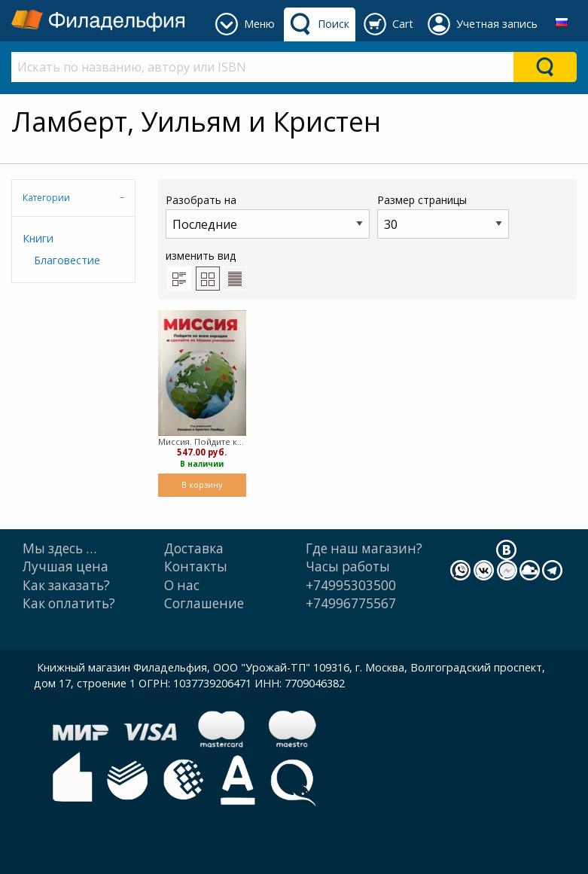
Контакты (196, 566)
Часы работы (348, 566)
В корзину (202, 484)
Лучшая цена (66, 566)
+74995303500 (351, 585)
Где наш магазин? (364, 548)
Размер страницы (443, 216)
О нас (182, 585)
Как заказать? (66, 585)
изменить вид (206, 270)
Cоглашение (204, 603)
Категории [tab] (46, 198)
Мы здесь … (59, 548)
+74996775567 (351, 603)
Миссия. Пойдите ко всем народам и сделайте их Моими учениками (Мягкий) (202, 442)
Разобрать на (268, 216)
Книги (38, 238)
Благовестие (67, 260)
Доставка (194, 548)
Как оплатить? (69, 603)
